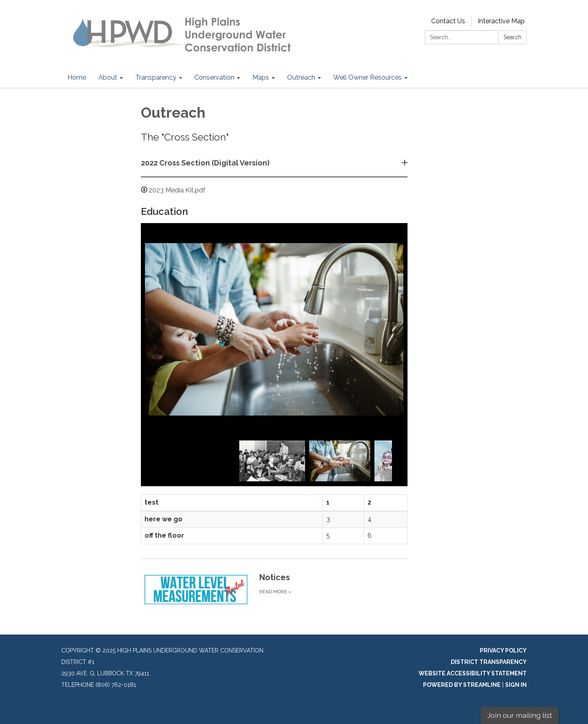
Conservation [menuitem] (214, 77)
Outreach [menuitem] (301, 77)
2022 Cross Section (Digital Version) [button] (206, 163)
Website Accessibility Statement (473, 673)
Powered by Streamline (462, 685)
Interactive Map (501, 21)
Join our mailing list (520, 715)
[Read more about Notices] (274, 589)
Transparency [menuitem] (156, 77)
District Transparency (489, 662)
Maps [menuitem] (261, 77)
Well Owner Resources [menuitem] (367, 77)
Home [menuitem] (77, 77)
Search (512, 37)
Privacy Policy (503, 650)
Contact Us (448, 21)
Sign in (516, 685)
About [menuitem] (108, 77)
